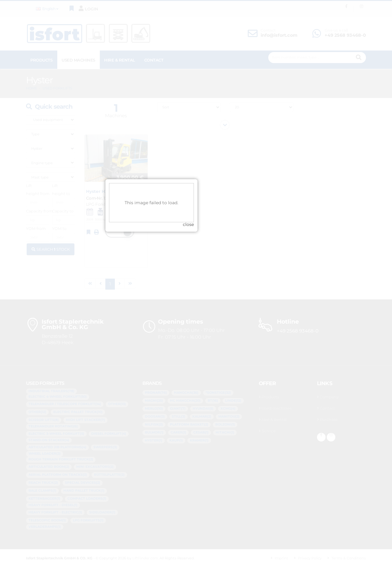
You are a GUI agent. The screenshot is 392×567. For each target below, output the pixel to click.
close (233, 299)
